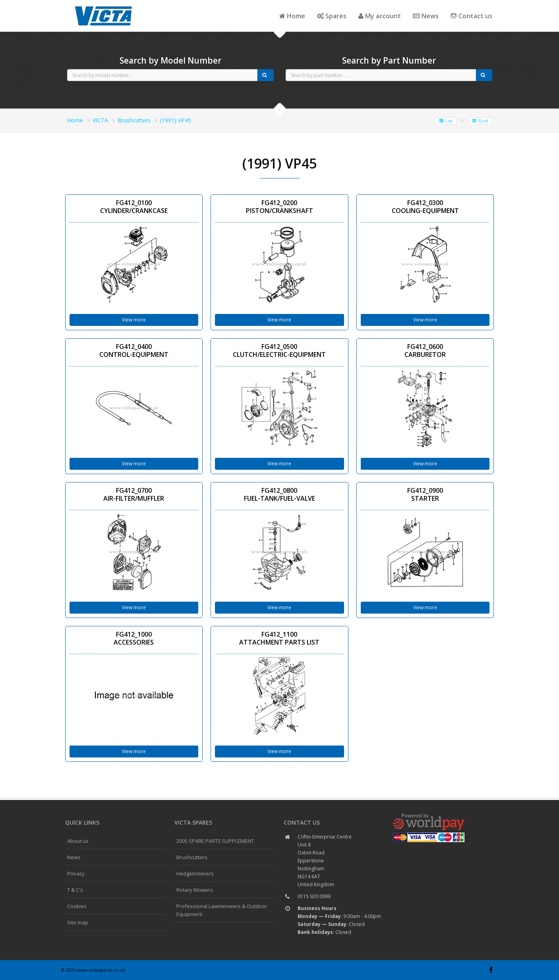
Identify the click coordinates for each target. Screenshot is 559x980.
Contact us (471, 16)
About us (78, 841)
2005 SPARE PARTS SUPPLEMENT (215, 841)
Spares (332, 16)
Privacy (76, 873)
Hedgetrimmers (195, 873)
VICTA (100, 120)
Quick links (82, 822)
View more (134, 320)
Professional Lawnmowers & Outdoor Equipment (222, 910)
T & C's (75, 890)
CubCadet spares (105, 6)
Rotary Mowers (195, 890)
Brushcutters (134, 120)
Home (292, 16)
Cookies (77, 906)
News (426, 16)
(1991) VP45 (176, 120)
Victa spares (193, 822)
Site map (78, 922)
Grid (480, 121)
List (446, 121)
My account (380, 16)
